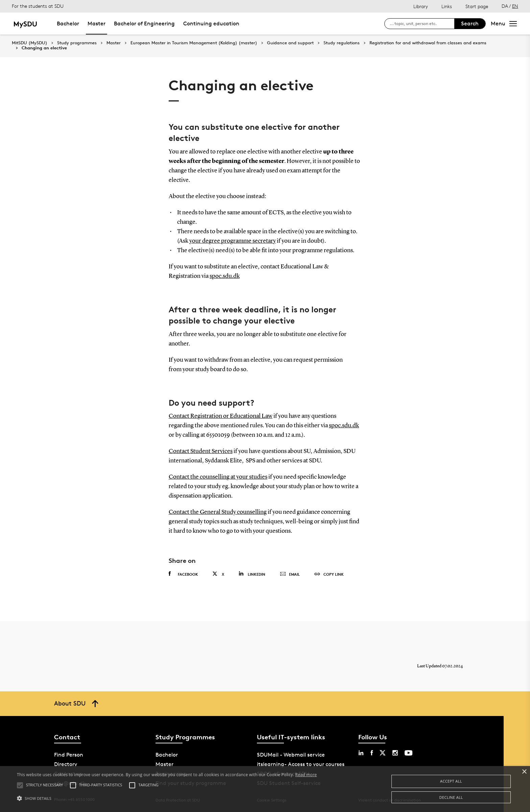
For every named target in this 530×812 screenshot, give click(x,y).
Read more (306, 775)
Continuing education (211, 23)
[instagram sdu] (395, 753)
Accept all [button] (451, 781)
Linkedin (252, 574)
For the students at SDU (38, 6)
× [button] (524, 772)
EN (515, 6)
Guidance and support (290, 43)
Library (421, 6)
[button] (167, 798)
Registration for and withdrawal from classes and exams (428, 43)
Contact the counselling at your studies (218, 477)
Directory (66, 764)
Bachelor (68, 23)
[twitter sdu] (383, 753)
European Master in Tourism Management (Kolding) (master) (194, 43)
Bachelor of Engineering (144, 23)
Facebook (183, 574)
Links (447, 6)
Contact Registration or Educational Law (221, 416)
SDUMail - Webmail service (291, 755)
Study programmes (77, 43)
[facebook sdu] (372, 753)
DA (505, 6)
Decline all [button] (451, 797)
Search (470, 23)
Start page (477, 6)
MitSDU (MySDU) (30, 43)
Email (290, 574)
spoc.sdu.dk (225, 276)
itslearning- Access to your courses (301, 764)
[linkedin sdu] (361, 753)
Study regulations (342, 43)
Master (97, 23)
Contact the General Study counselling (218, 512)
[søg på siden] (422, 24)
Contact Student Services (201, 451)
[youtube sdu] (408, 753)
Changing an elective (44, 48)
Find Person (69, 755)
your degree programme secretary (233, 241)
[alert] (265, 789)
